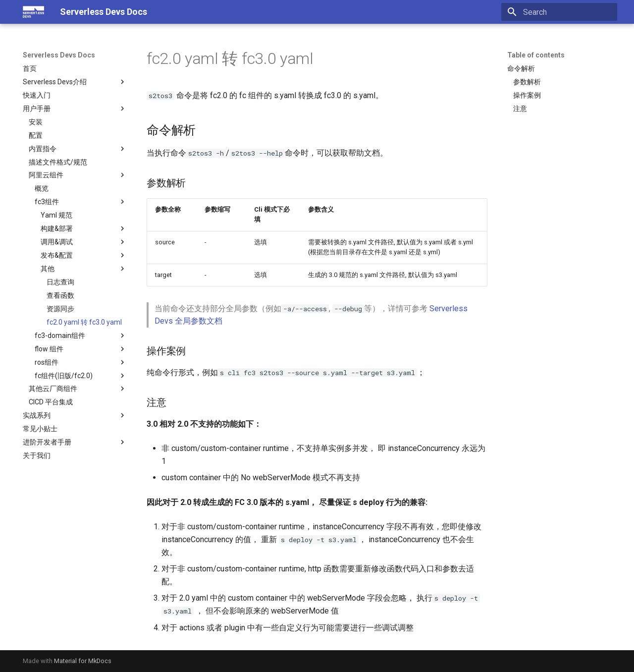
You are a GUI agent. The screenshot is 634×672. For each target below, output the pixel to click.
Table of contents (536, 55)
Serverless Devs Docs (59, 55)
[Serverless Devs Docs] (33, 12)
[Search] (559, 12)
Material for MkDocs (83, 661)
